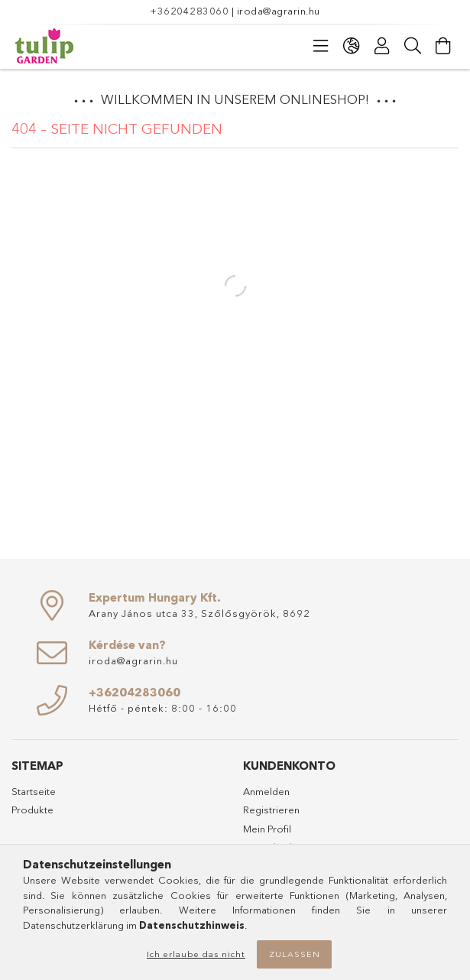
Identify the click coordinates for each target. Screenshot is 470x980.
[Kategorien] (321, 46)
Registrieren (271, 810)
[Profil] (382, 46)
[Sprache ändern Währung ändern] (352, 46)
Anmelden (266, 791)
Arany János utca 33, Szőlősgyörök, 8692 (199, 613)
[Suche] (413, 46)
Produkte (32, 810)
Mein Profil (267, 829)
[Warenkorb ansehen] (443, 46)
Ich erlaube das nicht (196, 954)
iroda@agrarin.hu (279, 11)
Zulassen (295, 954)
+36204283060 (189, 11)
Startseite (34, 791)
